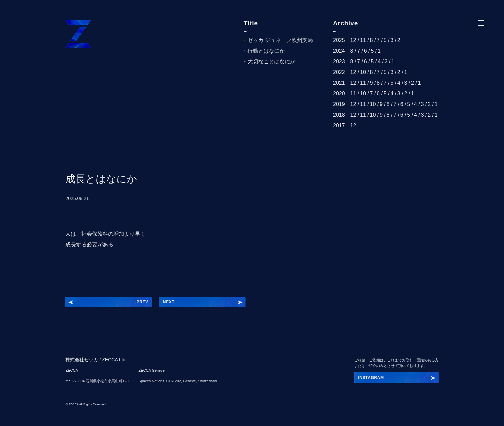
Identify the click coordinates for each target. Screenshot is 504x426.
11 (363, 40)
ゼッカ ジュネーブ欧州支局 (280, 40)
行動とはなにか (266, 51)
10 (363, 72)
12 (353, 40)
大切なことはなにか (272, 61)
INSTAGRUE (371, 378)
